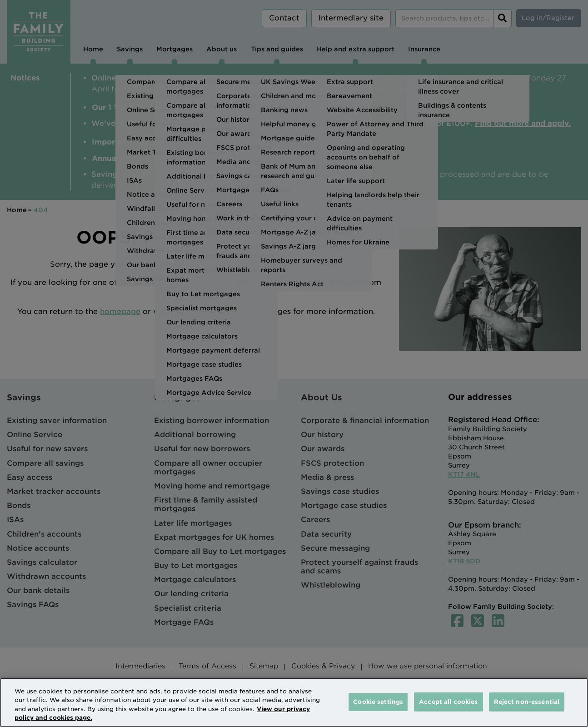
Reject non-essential (527, 702)
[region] (294, 702)
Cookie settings (378, 702)
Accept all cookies (448, 702)
